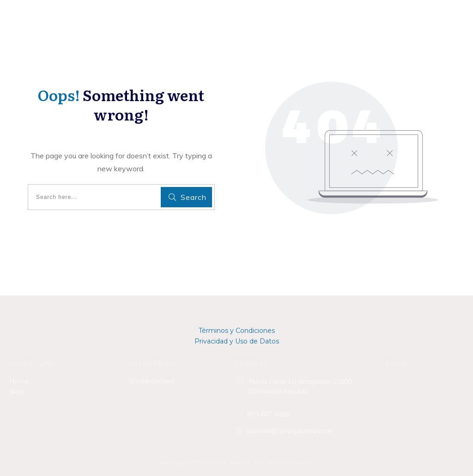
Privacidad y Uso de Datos (237, 341)
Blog (17, 392)
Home (19, 381)
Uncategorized (152, 381)
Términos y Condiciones (237, 331)
